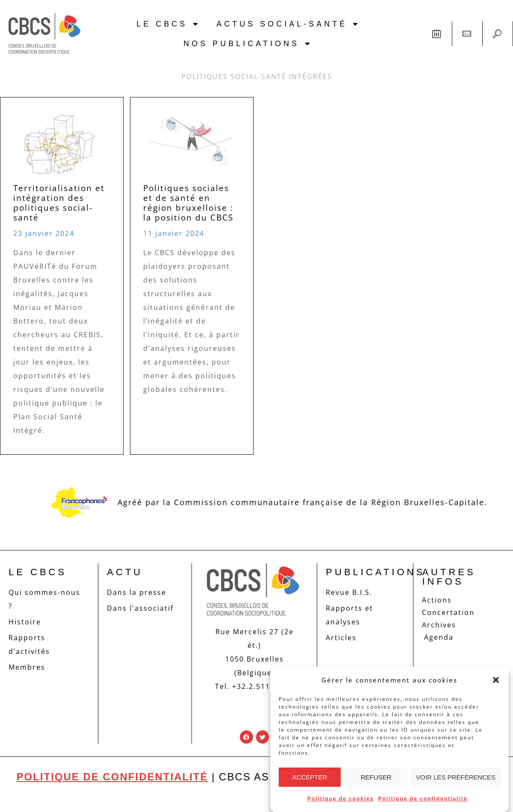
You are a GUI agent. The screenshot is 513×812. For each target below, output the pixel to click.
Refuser (376, 777)
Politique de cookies (341, 799)
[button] (496, 680)
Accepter (310, 777)
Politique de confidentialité (423, 799)
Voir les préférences (456, 777)
